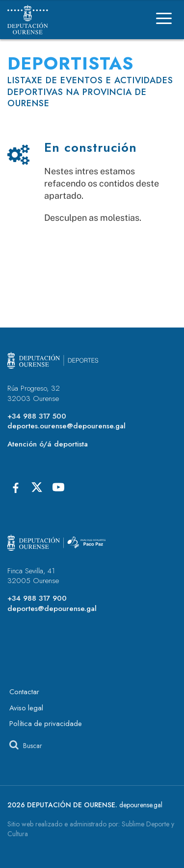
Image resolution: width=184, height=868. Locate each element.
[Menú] (164, 20)
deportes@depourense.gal (52, 609)
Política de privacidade (46, 724)
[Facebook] (15, 487)
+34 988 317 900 (37, 598)
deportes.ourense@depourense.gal (66, 426)
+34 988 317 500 (37, 416)
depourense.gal (141, 805)
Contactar (24, 692)
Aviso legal (26, 708)
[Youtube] (58, 487)
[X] (37, 487)
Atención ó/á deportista (48, 444)
